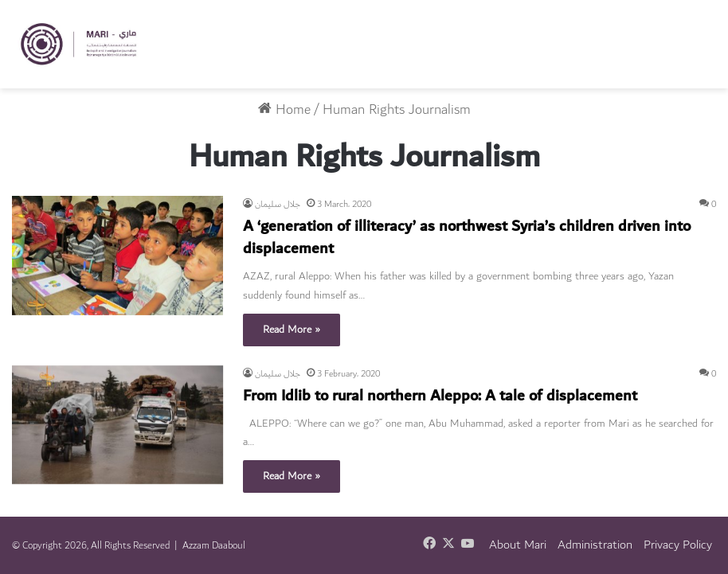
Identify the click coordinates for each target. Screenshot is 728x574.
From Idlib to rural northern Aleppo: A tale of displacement (440, 396)
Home (284, 110)
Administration (595, 545)
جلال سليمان (278, 204)
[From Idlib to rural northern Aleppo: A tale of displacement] (117, 425)
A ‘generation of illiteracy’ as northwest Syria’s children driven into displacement (467, 237)
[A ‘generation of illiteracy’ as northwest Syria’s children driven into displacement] (117, 256)
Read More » (292, 330)
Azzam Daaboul (214, 545)
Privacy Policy (678, 545)
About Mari (518, 545)
